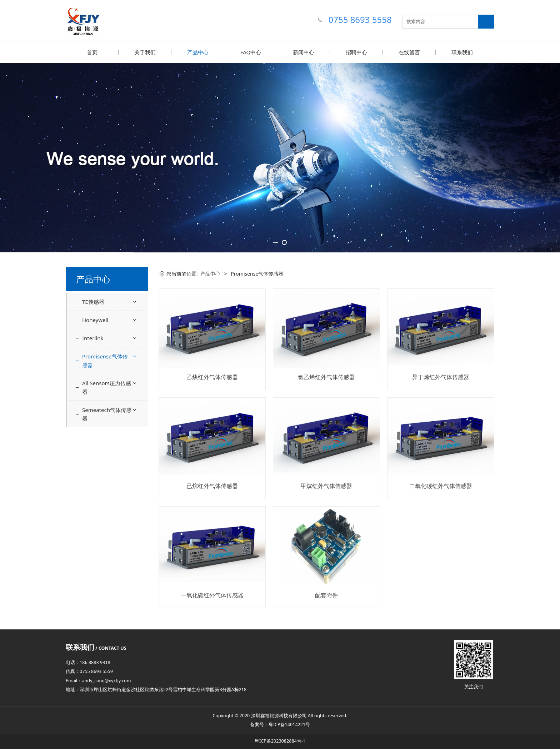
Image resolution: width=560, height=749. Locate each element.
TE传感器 (93, 301)
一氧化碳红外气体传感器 (212, 595)
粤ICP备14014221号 (289, 724)
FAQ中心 (251, 52)
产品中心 (198, 52)
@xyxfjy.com (118, 680)
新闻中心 (304, 52)
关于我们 (145, 52)
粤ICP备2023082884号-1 (280, 741)
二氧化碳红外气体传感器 (441, 486)
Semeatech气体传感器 (107, 414)
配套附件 (326, 595)
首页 (92, 52)
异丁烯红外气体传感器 (441, 377)
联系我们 (462, 52)
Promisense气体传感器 (105, 360)
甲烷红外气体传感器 (326, 486)
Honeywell (95, 320)
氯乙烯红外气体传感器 (326, 377)
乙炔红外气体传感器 (212, 377)
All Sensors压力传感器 (107, 387)
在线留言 (409, 52)
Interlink (93, 338)
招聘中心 (356, 52)
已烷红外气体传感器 (212, 486)
